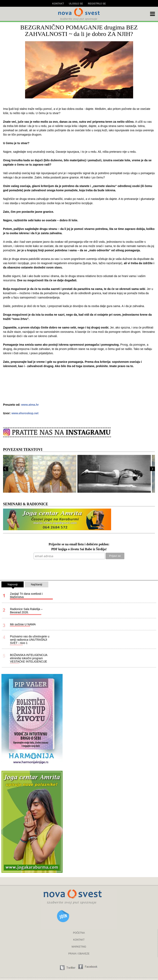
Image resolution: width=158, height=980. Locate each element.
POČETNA (79, 933)
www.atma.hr (30, 405)
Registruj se (97, 4)
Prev (6, 469)
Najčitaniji (36, 584)
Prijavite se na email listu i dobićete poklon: (79, 544)
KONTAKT (79, 940)
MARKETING (79, 947)
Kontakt (58, 4)
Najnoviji (13, 585)
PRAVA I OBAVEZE (79, 954)
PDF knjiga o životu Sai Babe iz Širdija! (79, 549)
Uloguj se (76, 4)
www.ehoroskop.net (25, 413)
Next (152, 469)
